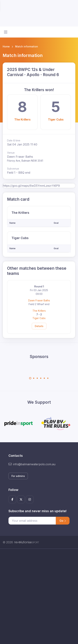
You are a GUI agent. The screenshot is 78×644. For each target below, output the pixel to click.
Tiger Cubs (56, 119)
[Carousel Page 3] (37, 378)
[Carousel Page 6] (48, 378)
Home (6, 46)
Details (39, 326)
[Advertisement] (39, 596)
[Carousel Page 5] (44, 378)
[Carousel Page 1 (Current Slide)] (30, 378)
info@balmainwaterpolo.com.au (32, 464)
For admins (18, 476)
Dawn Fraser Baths (39, 300)
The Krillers (22, 119)
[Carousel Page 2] (34, 378)
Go (63, 521)
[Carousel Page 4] (41, 378)
